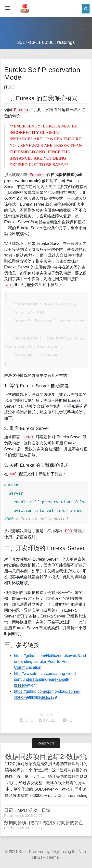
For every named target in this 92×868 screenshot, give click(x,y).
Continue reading (72, 796)
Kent (23, 852)
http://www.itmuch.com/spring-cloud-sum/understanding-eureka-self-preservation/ (46, 679)
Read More (46, 743)
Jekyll (56, 852)
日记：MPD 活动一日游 (27, 810)
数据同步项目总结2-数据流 (46, 757)
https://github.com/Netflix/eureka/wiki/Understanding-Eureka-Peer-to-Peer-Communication (50, 661)
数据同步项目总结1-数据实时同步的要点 (44, 823)
